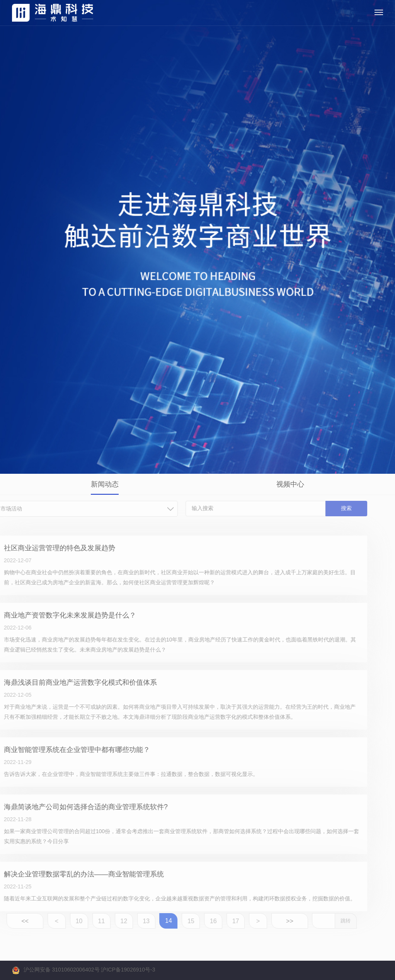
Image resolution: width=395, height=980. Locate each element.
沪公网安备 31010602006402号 (62, 970)
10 (67, 921)
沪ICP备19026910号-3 (128, 970)
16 (201, 921)
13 (135, 921)
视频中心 (290, 484)
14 (157, 921)
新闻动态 (105, 484)
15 (179, 921)
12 (112, 921)
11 (90, 921)
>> (278, 921)
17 (224, 921)
